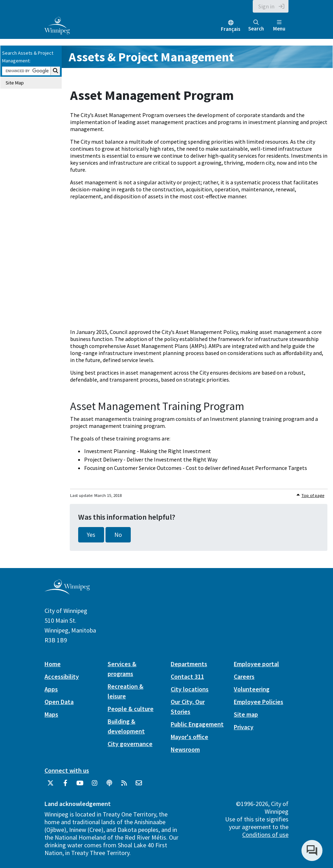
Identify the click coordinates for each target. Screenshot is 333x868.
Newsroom (185, 749)
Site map (246, 714)
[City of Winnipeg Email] (139, 786)
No (118, 535)
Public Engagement (197, 724)
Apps (51, 689)
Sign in (266, 6)
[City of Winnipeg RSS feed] (124, 786)
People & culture (131, 709)
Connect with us (67, 770)
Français (231, 29)
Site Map (15, 83)
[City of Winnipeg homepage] (67, 592)
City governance (130, 744)
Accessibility (62, 676)
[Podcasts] (109, 786)
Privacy (244, 727)
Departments (189, 664)
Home (53, 664)
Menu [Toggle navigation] (279, 26)
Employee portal (256, 664)
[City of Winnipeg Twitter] (50, 786)
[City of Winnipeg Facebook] (65, 786)
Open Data (59, 702)
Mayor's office (189, 737)
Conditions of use (265, 835)
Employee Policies (259, 702)
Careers (244, 676)
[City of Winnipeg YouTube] (80, 786)
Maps (51, 714)
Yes (91, 535)
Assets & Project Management (151, 57)
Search (256, 26)
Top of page (313, 495)
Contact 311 (187, 676)
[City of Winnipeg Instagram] (95, 786)
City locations (190, 689)
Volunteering (252, 689)
